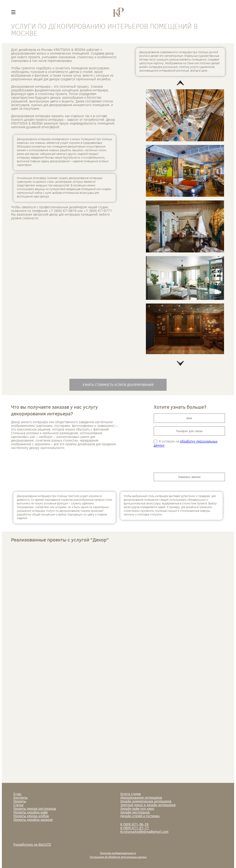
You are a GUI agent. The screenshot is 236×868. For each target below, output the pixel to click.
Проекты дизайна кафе (31, 812)
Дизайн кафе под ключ (137, 809)
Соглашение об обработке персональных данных (118, 857)
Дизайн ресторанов (135, 812)
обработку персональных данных (186, 443)
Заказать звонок (189, 477)
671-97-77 (135, 828)
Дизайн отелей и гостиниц (140, 816)
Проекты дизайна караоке (33, 820)
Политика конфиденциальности (118, 853)
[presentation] (189, 460)
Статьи (18, 805)
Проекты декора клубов (31, 816)
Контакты (21, 797)
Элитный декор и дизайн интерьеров (148, 805)
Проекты (20, 801)
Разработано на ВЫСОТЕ (32, 845)
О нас (18, 794)
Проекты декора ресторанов (35, 809)
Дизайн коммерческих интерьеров (146, 801)
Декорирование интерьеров (141, 797)
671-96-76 (134, 824)
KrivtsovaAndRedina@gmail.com (144, 832)
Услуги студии (131, 794)
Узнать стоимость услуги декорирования (118, 385)
